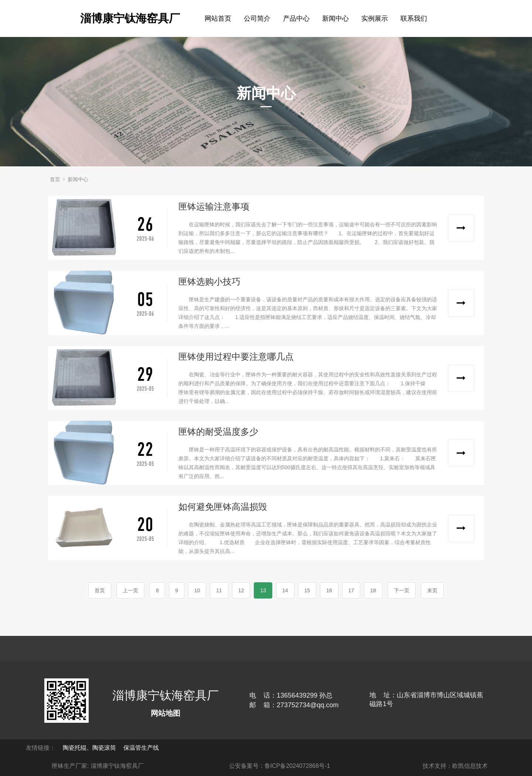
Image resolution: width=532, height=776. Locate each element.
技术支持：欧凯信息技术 (455, 766)
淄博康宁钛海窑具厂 (130, 18)
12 (241, 590)
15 (307, 590)
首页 (55, 179)
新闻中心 (78, 179)
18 (373, 590)
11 (219, 590)
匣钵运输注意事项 (214, 206)
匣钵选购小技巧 (209, 282)
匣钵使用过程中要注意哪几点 (236, 357)
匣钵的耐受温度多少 (218, 432)
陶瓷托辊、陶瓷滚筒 (89, 748)
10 (197, 590)
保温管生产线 (141, 748)
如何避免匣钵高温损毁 (223, 507)
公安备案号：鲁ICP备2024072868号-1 (280, 766)
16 (329, 590)
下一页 (402, 590)
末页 (432, 590)
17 (351, 590)
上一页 (130, 590)
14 (285, 590)
